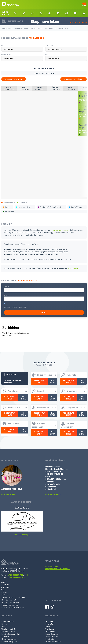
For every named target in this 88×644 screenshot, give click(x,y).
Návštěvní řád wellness (10, 602)
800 (26, 575)
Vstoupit (44, 312)
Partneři (5, 595)
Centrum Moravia (52, 484)
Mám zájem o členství (78, 22)
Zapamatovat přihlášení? (16, 307)
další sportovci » (8, 494)
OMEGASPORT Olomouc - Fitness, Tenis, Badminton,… (24, 28)
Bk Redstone (51, 486)
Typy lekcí (50, 45)
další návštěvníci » (53, 494)
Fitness (4, 624)
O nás (3, 590)
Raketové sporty (8, 621)
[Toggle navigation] (84, 5)
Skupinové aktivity (9, 629)
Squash (48, 626)
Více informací (74, 268)
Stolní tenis (50, 629)
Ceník (3, 582)
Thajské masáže (52, 636)
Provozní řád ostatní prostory (13, 607)
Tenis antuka (50, 631)
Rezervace (51, 28)
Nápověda (8, 382)
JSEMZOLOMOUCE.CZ (54, 474)
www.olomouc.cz (53, 466)
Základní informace (12, 380)
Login (6, 286)
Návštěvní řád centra (9, 600)
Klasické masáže (52, 634)
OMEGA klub (6, 587)
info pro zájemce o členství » (57, 569)
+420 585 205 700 (16, 575)
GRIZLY (48, 476)
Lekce (48, 54)
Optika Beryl (50, 489)
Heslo (6, 295)
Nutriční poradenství (9, 639)
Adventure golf (7, 636)
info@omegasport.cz (16, 577)
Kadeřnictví (50, 639)
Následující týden (74, 79)
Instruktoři (7, 54)
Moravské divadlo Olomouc (56, 469)
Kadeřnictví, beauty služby (11, 634)
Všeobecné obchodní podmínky (13, 597)
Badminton (50, 624)
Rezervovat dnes (39, 381)
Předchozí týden (14, 79)
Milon (3, 626)
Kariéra (4, 592)
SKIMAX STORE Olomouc (56, 479)
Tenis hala (49, 621)
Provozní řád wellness (10, 605)
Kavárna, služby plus (9, 641)
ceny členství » (52, 566)
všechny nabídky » (22, 534)
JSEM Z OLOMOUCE (53, 471)
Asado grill (50, 481)
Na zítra (53, 381)
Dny (3, 45)
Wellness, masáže (8, 631)
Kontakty (5, 585)
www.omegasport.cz (61, 230)
